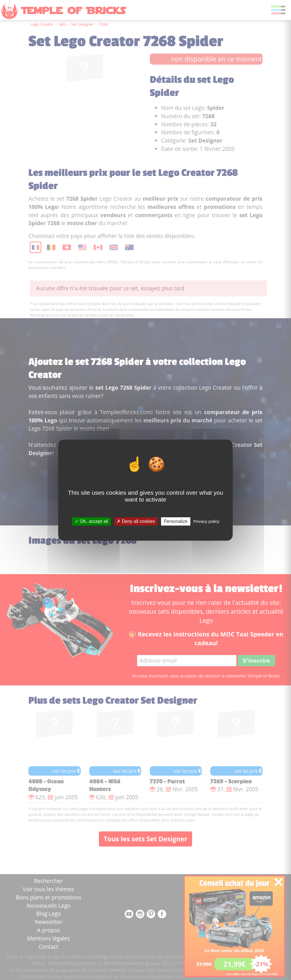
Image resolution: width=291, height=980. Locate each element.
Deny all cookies (136, 521)
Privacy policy (206, 521)
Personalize (176, 521)
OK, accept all (91, 521)
